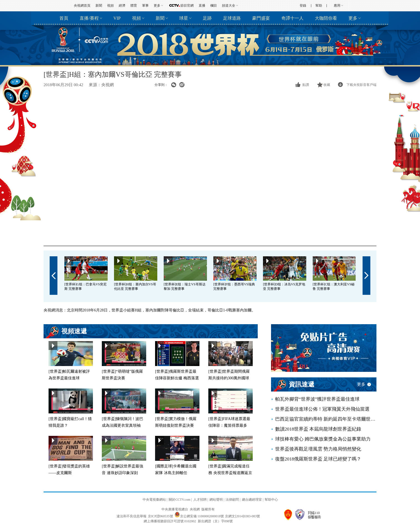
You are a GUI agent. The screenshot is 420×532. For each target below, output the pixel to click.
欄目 (214, 6)
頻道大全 (229, 6)
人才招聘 (200, 500)
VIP (117, 18)
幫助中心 (271, 500)
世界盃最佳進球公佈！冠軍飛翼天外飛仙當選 (322, 409)
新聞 (99, 6)
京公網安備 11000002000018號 (199, 516)
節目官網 (187, 6)
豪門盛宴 (261, 18)
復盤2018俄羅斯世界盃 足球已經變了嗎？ (318, 459)
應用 (337, 6)
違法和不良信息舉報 (131, 516)
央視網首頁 (82, 6)
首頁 (64, 18)
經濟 (122, 6)
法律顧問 (232, 500)
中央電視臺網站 (154, 500)
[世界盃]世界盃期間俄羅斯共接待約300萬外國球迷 (229, 378)
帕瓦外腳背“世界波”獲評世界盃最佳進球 (317, 399)
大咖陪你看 (326, 18)
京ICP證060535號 (160, 516)
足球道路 (232, 18)
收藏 (327, 85)
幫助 (319, 6)
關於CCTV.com (179, 500)
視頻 (110, 6)
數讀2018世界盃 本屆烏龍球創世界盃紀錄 (318, 429)
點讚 (306, 85)
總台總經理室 (252, 500)
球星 (184, 18)
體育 (134, 6)
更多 (157, 6)
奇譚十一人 (292, 18)
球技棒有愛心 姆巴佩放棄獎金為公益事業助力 (323, 439)
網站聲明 (216, 500)
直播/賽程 (89, 18)
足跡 (207, 18)
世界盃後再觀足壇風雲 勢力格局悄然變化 (318, 449)
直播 (202, 6)
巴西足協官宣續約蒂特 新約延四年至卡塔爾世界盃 (326, 419)
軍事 (145, 6)
